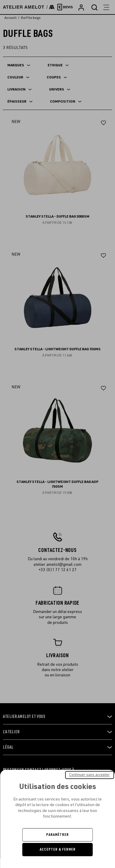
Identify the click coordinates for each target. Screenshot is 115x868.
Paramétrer (57, 835)
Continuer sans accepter (89, 775)
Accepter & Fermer (58, 849)
